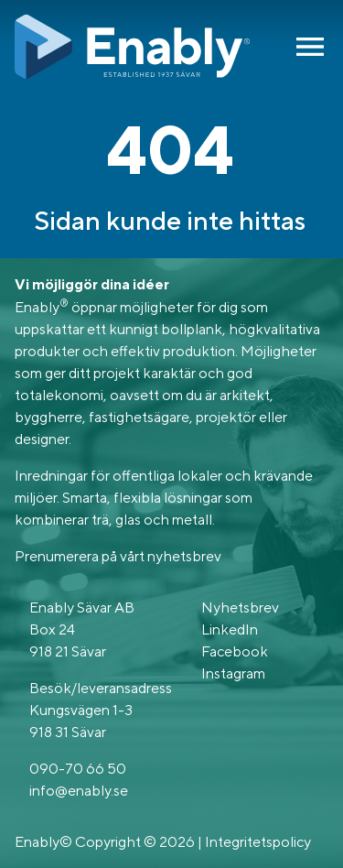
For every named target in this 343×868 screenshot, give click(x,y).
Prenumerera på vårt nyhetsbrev (118, 556)
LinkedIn (230, 629)
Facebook (235, 651)
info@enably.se (79, 791)
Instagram (233, 673)
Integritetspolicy (258, 842)
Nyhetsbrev (240, 608)
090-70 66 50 (78, 769)
